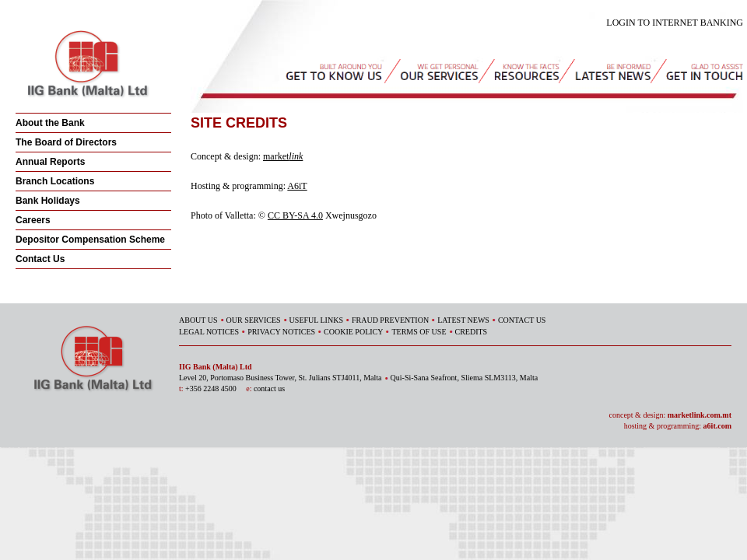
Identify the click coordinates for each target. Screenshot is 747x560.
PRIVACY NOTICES (281, 332)
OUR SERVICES (254, 320)
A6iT (297, 186)
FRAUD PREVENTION (390, 320)
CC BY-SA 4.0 (295, 215)
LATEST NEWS (463, 320)
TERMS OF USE (419, 332)
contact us (269, 388)
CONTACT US (522, 320)
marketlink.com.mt (700, 415)
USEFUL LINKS (316, 320)
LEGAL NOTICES (209, 332)
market (283, 156)
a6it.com (717, 426)
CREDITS (472, 332)
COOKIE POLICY (353, 332)
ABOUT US (198, 320)
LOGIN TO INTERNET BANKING (675, 23)
